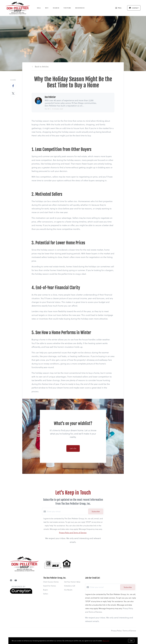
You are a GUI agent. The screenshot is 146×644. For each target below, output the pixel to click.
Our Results (68, 590)
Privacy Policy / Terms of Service (124, 631)
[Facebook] (11, 580)
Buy (47, 8)
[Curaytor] (21, 593)
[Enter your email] (67, 511)
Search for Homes (50, 586)
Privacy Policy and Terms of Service (73, 533)
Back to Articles (42, 66)
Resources (80, 8)
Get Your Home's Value (72, 582)
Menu (118, 8)
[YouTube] (16, 580)
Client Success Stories (51, 582)
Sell (39, 8)
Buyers (46, 590)
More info (106, 641)
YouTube (67, 8)
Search (56, 8)
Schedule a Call (70, 586)
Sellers (46, 594)
